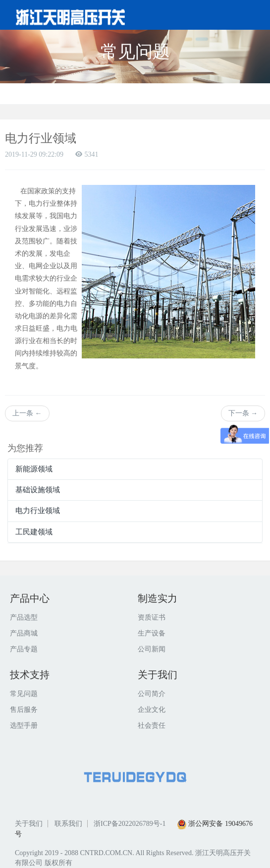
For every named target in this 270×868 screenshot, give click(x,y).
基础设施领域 (38, 490)
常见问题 (24, 694)
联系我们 (68, 824)
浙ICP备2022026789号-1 (130, 824)
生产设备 (152, 633)
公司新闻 (152, 649)
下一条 (243, 413)
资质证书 (152, 617)
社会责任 (152, 725)
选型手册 (24, 725)
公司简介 (152, 694)
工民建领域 (34, 532)
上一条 (27, 413)
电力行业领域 (38, 511)
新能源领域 (34, 469)
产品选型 (24, 617)
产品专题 (24, 649)
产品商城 (24, 633)
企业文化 (152, 710)
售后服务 (24, 710)
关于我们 (29, 824)
